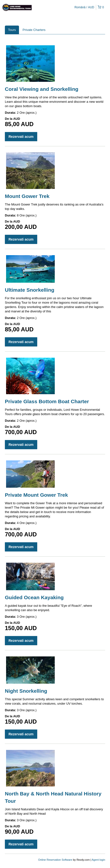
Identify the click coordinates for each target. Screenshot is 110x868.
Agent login (98, 860)
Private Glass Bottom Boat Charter (47, 401)
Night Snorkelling (26, 691)
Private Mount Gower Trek (36, 495)
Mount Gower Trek (27, 196)
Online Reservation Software (55, 860)
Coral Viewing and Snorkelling (42, 89)
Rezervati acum (21, 137)
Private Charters (34, 30)
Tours (12, 30)
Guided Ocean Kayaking (34, 597)
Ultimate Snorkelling (30, 290)
